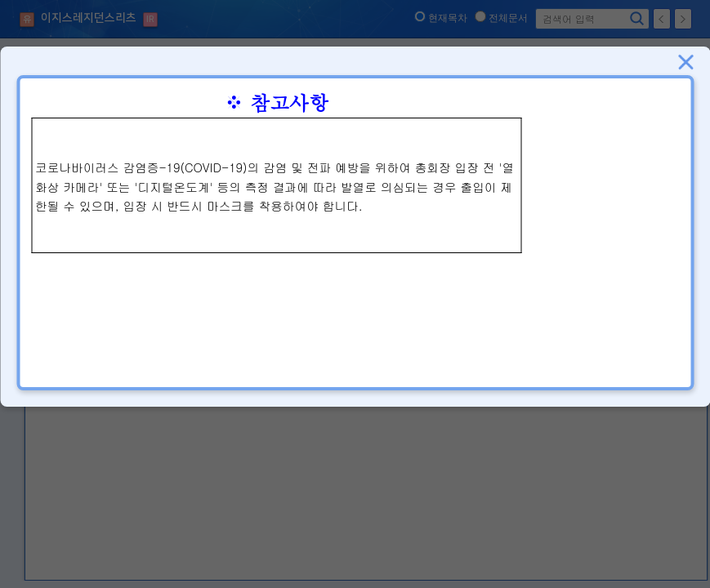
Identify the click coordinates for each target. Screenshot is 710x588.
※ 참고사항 (276, 102)
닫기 (685, 62)
